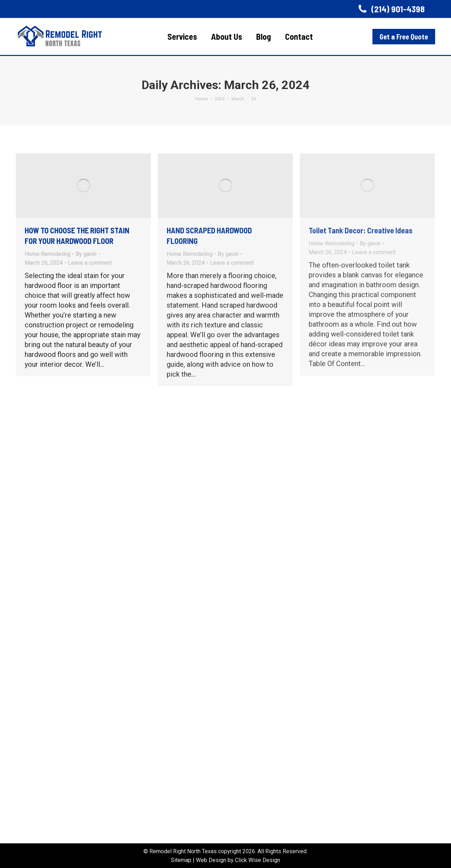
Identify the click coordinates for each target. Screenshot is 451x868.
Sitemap (181, 860)
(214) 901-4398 (391, 9)
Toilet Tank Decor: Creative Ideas (361, 230)
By (86, 254)
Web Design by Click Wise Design (238, 860)
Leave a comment (90, 263)
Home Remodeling (48, 254)
